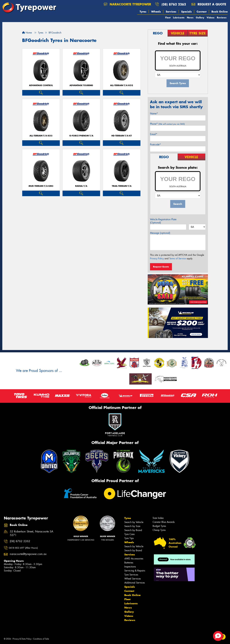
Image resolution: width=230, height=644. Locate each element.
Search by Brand (133, 530)
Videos (211, 18)
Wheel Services (133, 579)
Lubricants (179, 18)
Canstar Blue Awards (164, 522)
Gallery (200, 18)
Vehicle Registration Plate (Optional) (163, 221)
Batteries (129, 563)
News (190, 18)
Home (27, 33)
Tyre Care (129, 534)
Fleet (168, 18)
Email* (154, 134)
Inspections (130, 567)
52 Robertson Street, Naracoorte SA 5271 (32, 533)
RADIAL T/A (81, 186)
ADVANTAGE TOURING (81, 85)
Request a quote (209, 4)
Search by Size (132, 526)
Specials (186, 12)
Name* (154, 114)
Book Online (220, 12)
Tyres (143, 12)
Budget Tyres (159, 526)
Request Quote (161, 267)
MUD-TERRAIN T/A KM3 (41, 186)
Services (171, 12)
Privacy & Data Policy (22, 639)
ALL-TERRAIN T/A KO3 (41, 136)
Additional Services (135, 583)
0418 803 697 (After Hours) (23, 548)
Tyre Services (131, 575)
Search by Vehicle (134, 522)
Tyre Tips (129, 538)
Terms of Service (178, 258)
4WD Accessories (134, 559)
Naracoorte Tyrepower (127, 4)
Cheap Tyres (159, 530)
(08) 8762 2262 (174, 4)
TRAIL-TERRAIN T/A (122, 186)
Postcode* (155, 145)
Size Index (158, 518)
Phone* (167, 124)
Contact (202, 12)
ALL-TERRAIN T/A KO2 (122, 85)
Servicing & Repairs (135, 571)
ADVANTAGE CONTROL (41, 85)
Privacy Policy (157, 258)
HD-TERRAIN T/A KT (122, 136)
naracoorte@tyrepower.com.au (28, 554)
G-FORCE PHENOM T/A (81, 136)
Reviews (222, 18)
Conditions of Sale (41, 639)
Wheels (156, 12)
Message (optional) (160, 233)
